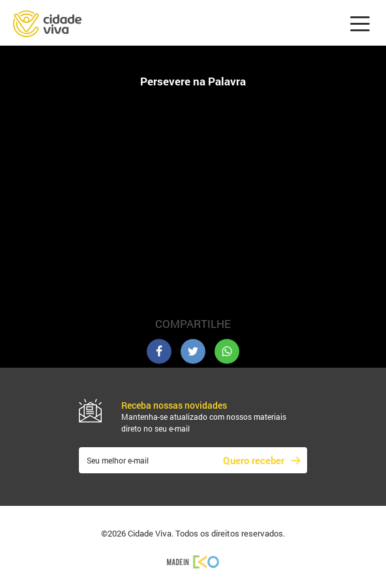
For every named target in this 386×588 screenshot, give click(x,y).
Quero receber (254, 460)
